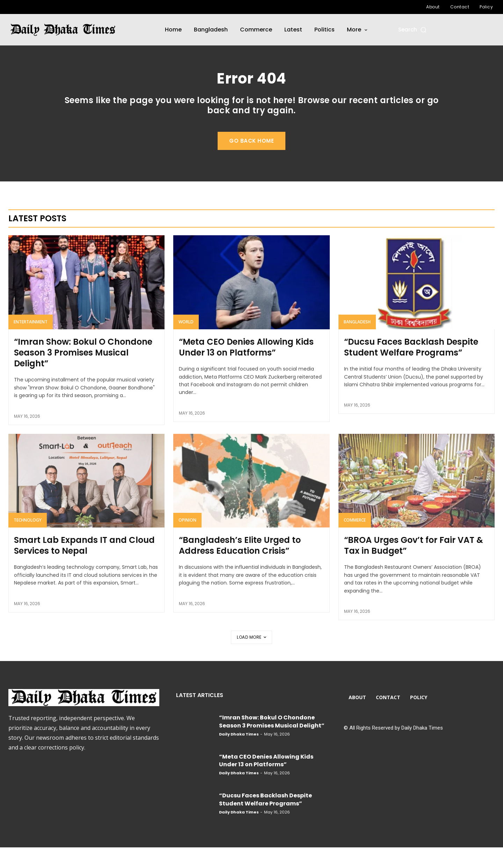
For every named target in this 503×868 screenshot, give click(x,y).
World (186, 342)
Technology (28, 541)
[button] (413, 30)
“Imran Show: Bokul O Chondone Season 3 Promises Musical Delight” (83, 373)
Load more (251, 658)
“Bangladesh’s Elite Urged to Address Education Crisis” (240, 566)
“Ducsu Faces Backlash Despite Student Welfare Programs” (411, 368)
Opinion (187, 541)
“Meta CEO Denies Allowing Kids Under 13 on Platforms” (246, 368)
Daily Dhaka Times (239, 755)
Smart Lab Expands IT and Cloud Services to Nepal (84, 566)
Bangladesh (357, 342)
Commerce (355, 541)
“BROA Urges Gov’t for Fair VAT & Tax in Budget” (414, 566)
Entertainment (31, 342)
